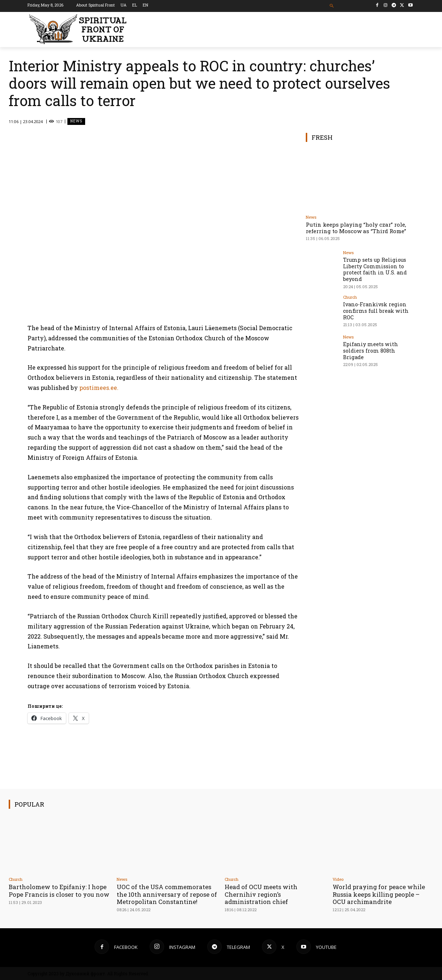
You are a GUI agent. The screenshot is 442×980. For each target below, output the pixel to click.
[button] (332, 6)
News (76, 121)
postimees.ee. (99, 388)
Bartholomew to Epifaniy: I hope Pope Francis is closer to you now (59, 894)
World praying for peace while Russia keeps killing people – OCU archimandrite (380, 894)
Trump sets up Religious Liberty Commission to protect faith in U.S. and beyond (374, 268)
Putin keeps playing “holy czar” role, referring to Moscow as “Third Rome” (356, 228)
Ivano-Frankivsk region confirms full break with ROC (375, 309)
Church (350, 296)
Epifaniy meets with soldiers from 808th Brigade (370, 348)
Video (338, 879)
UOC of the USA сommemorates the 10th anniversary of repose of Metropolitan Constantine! (165, 894)
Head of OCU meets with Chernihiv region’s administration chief (262, 894)
